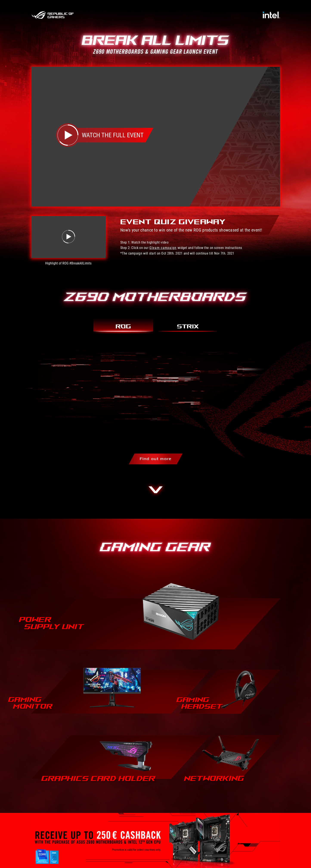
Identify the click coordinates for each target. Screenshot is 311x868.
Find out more (156, 459)
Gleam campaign (163, 248)
